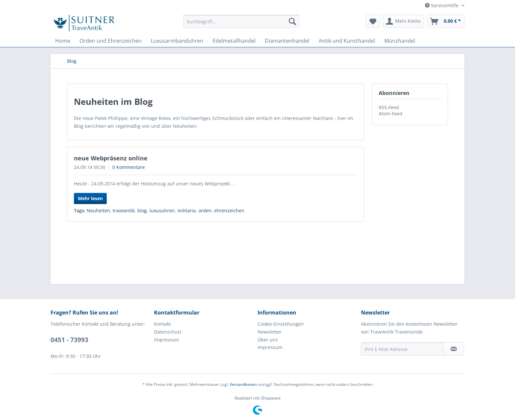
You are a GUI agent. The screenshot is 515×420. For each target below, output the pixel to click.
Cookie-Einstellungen (281, 324)
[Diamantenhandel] (287, 41)
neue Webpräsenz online (111, 158)
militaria (187, 210)
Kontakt (162, 324)
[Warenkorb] (446, 21)
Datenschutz (168, 332)
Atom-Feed (391, 114)
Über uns (268, 340)
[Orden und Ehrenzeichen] (111, 41)
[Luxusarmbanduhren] (177, 41)
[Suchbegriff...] (241, 21)
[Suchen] (292, 21)
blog (142, 210)
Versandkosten (243, 384)
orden (205, 210)
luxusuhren (162, 210)
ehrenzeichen (229, 210)
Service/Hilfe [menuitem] (442, 5)
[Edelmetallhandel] (234, 41)
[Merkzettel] (373, 21)
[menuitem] (241, 21)
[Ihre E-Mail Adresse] (402, 349)
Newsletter (269, 332)
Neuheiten (98, 210)
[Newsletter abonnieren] (454, 349)
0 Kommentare (129, 167)
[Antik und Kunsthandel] (347, 41)
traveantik (124, 210)
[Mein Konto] (403, 21)
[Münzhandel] (400, 41)
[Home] (63, 41)
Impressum (167, 340)
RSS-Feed (389, 107)
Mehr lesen (90, 198)
